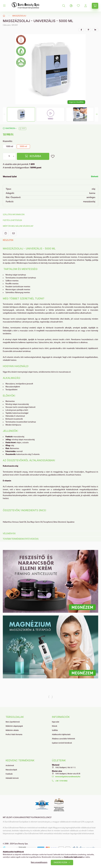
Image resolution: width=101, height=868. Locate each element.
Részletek (8, 240)
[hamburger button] (4, 6)
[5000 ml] (23, 147)
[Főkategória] (4, 16)
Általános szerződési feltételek (63, 739)
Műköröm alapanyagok (14, 726)
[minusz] (5, 156)
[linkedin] (95, 30)
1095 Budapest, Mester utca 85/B (68, 774)
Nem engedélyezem (39, 862)
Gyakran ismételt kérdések (62, 743)
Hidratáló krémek (12, 778)
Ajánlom (14, 233)
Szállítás (55, 730)
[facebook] (81, 30)
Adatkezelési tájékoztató (61, 735)
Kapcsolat (55, 722)
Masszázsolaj (19, 16)
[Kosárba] (33, 156)
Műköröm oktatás (12, 730)
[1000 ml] (9, 147)
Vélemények (9, 534)
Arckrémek (10, 766)
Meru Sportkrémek (13, 722)
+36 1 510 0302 (61, 781)
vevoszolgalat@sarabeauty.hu (68, 777)
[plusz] (14, 156)
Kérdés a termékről (6, 233)
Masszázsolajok (11, 770)
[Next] (96, 114)
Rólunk (55, 726)
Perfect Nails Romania (14, 735)
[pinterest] (88, 30)
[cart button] (95, 6)
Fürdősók (9, 774)
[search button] (64, 6)
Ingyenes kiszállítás (76, 102)
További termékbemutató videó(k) (21, 539)
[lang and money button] (71, 6)
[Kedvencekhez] (53, 156)
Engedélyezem (60, 863)
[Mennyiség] (9, 156)
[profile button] (78, 6)
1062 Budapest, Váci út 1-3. (65, 768)
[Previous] (5, 114)
